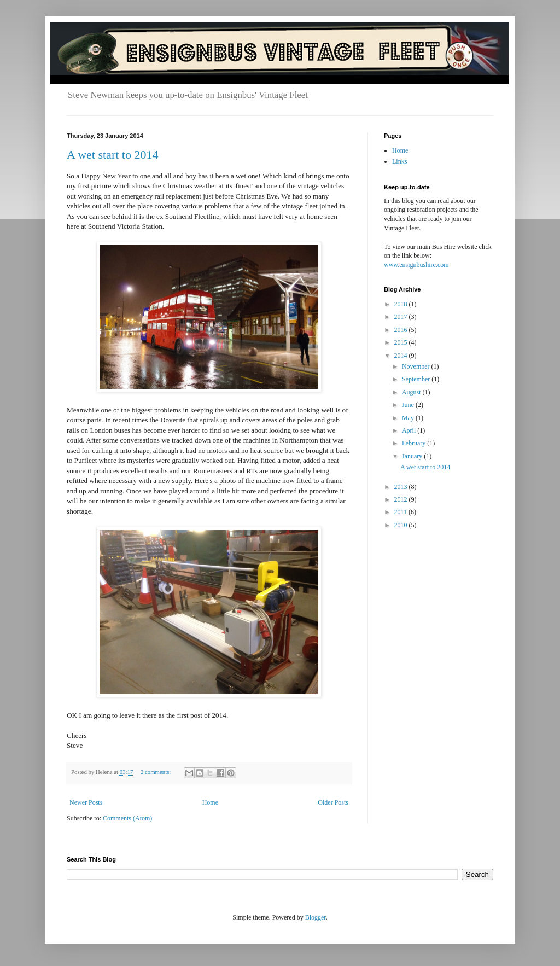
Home (210, 802)
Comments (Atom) (127, 818)
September (417, 379)
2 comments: (156, 772)
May (409, 418)
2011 (402, 512)
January (413, 456)
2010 (402, 525)
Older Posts (333, 802)
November (417, 366)
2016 (402, 330)
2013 (402, 487)
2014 (402, 356)
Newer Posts (86, 802)
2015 (402, 342)
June (409, 405)
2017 (402, 317)
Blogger (316, 917)
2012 (402, 499)
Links (399, 161)
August (412, 392)
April (410, 430)
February (415, 443)
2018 (402, 304)
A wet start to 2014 (112, 155)
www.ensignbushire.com (416, 265)
